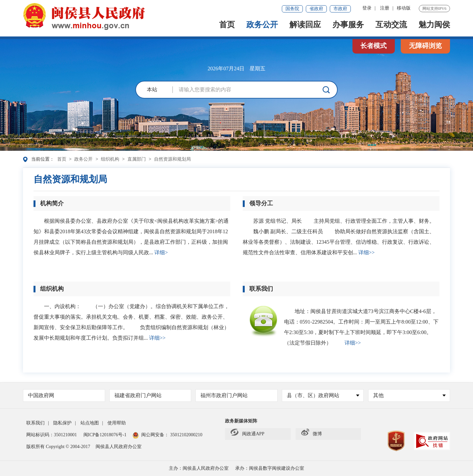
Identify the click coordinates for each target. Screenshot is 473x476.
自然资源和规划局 (172, 159)
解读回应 (305, 25)
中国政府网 (41, 395)
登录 (367, 8)
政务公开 (262, 25)
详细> (161, 252)
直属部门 (137, 159)
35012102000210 (186, 435)
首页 (227, 25)
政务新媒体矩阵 (241, 421)
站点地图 (90, 423)
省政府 (316, 9)
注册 (385, 8)
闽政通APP (248, 434)
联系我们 (35, 423)
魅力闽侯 (434, 25)
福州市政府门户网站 (224, 395)
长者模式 (373, 46)
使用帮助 (117, 423)
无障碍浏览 (425, 46)
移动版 (404, 8)
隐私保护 (62, 423)
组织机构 (110, 159)
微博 (312, 434)
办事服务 (348, 25)
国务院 (292, 9)
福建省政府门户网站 (138, 395)
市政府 (340, 9)
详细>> (367, 252)
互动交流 (391, 25)
